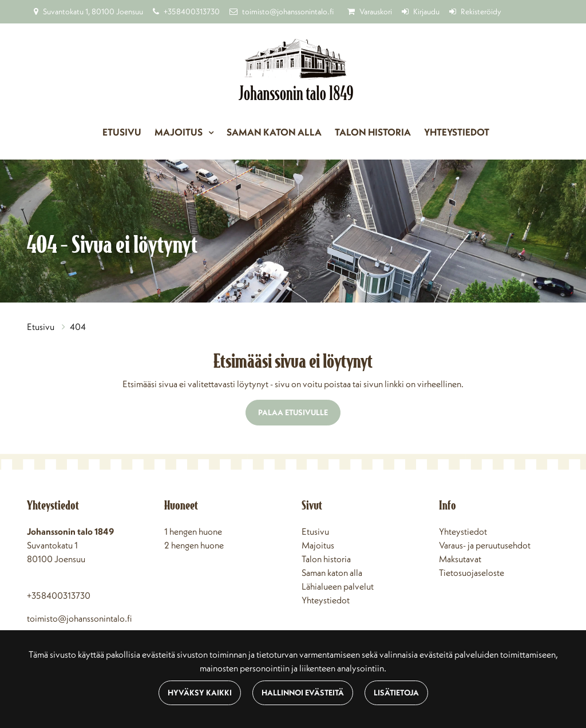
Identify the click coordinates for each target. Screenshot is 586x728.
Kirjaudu (426, 11)
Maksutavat (460, 559)
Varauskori (376, 11)
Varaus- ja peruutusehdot (485, 545)
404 (78, 327)
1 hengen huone (193, 531)
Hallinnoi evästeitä (303, 693)
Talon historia (373, 132)
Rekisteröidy (481, 11)
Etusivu (122, 132)
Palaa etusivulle (293, 412)
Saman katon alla (274, 132)
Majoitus (179, 132)
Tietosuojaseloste (472, 572)
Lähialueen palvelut (338, 586)
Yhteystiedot (457, 132)
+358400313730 (192, 11)
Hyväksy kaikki (200, 693)
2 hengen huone (194, 545)
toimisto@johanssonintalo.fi (288, 11)
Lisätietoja (396, 693)
